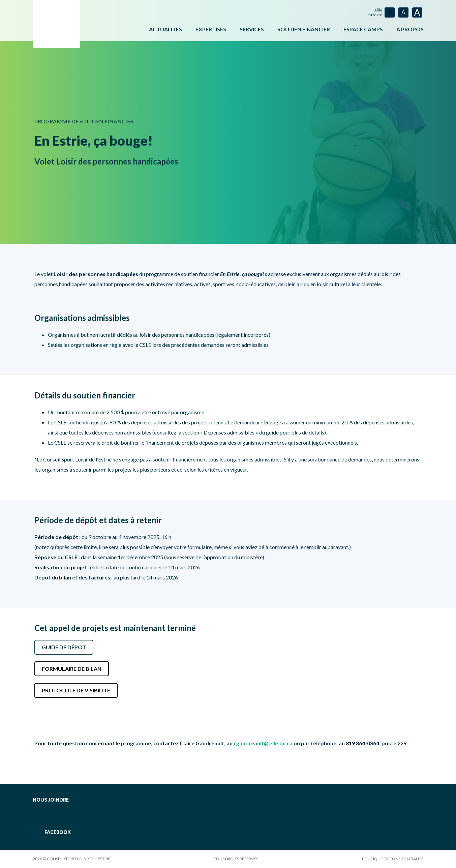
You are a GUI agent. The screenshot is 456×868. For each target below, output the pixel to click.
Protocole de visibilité (76, 690)
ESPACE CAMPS (363, 29)
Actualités (165, 29)
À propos (410, 29)
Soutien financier (304, 29)
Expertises (211, 29)
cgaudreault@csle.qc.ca (263, 743)
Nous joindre (51, 800)
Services (252, 29)
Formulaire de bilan (72, 669)
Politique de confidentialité (393, 859)
